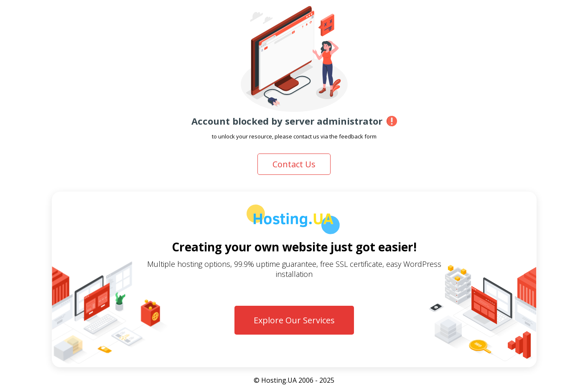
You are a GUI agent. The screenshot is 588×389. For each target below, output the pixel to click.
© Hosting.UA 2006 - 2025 (294, 380)
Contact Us (294, 164)
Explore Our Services (294, 320)
